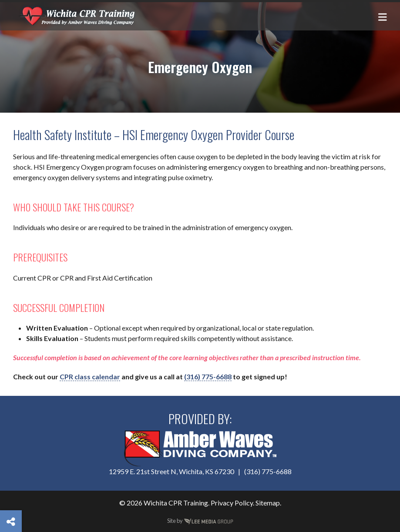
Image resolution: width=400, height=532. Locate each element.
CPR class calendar (90, 376)
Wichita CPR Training (176, 503)
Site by (200, 521)
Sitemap (268, 503)
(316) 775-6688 (208, 376)
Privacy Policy (232, 503)
